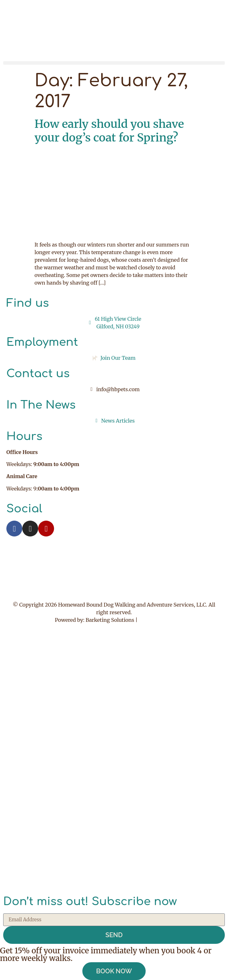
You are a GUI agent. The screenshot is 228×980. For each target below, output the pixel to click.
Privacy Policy (156, 620)
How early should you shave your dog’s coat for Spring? (109, 131)
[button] (114, 63)
